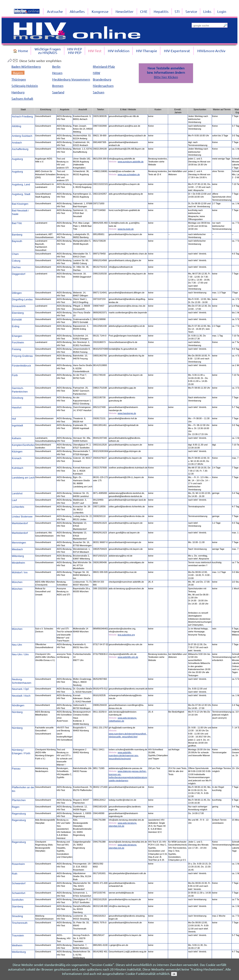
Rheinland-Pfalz (104, 66)
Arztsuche (55, 11)
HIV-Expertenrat (177, 51)
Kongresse (100, 11)
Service (191, 11)
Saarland (58, 92)
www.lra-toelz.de (126, 229)
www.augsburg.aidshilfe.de (131, 162)
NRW (96, 73)
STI (177, 11)
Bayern (18, 73)
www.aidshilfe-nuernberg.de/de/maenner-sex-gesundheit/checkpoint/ (124, 755)
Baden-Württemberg (26, 66)
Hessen (57, 73)
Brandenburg (102, 79)
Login (222, 11)
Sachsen (99, 92)
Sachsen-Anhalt (22, 98)
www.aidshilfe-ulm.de (128, 657)
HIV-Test (95, 51)
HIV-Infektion (119, 51)
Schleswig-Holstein (25, 86)
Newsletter (125, 11)
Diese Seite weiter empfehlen (34, 61)
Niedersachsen (103, 86)
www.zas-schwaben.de (129, 174)
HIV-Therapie (147, 51)
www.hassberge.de (127, 413)
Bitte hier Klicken (166, 77)
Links (207, 11)
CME (144, 11)
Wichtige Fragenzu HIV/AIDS (48, 51)
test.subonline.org (126, 635)
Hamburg (18, 92)
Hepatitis (161, 11)
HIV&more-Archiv (211, 51)
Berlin (56, 66)
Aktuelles (77, 11)
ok (174, 974)
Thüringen (19, 79)
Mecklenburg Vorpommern (71, 79)
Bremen (58, 86)
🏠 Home (21, 51)
